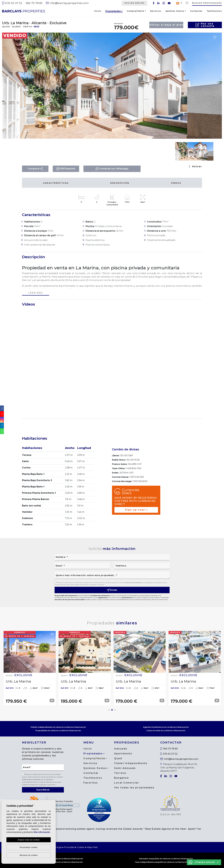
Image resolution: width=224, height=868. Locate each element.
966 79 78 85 (34, 3)
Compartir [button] (35, 169)
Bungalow (121, 778)
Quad (118, 758)
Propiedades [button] (113, 11)
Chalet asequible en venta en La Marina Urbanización (58, 862)
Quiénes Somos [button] (175, 11)
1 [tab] (109, 710)
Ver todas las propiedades (134, 788)
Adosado (121, 749)
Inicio (98, 11)
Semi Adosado (125, 768)
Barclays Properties (24, 11)
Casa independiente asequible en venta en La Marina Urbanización (166, 862)
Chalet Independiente (131, 763)
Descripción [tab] (120, 183)
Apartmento (123, 754)
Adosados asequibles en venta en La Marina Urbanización (166, 859)
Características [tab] (56, 183)
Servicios (156, 11)
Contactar (196, 11)
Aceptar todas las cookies (29, 840)
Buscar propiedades (207, 3)
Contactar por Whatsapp (112, 169)
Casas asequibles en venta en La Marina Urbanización (58, 859)
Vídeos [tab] (176, 183)
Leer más (35, 293)
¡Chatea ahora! (203, 862)
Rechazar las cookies (28, 855)
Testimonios (214, 11)
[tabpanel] (30, 668)
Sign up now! (136, 510)
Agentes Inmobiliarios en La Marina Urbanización (166, 727)
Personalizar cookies (29, 847)
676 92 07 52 (12, 3)
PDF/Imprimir (66, 169)
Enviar (112, 590)
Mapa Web (92, 847)
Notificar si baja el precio (166, 25)
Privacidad (69, 847)
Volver (195, 166)
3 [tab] (115, 710)
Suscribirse (43, 790)
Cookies (80, 847)
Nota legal (56, 847)
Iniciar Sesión (134, 3)
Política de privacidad (133, 583)
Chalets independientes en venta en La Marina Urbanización (58, 727)
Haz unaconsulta (205, 25)
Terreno (120, 773)
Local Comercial (126, 783)
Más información (42, 832)
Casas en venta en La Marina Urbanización (166, 731)
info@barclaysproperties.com (67, 3)
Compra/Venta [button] (135, 11)
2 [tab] (112, 710)
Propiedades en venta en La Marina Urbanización (58, 731)
